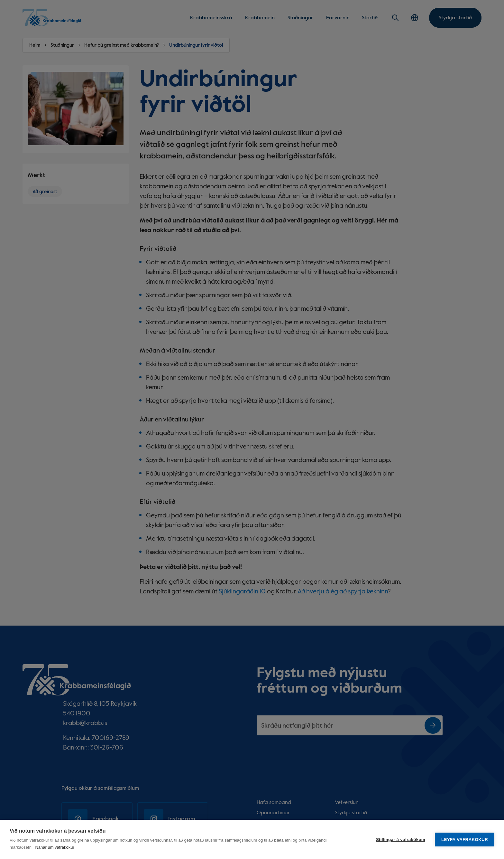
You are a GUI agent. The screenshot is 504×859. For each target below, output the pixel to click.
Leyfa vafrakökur (465, 840)
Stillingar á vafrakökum (401, 840)
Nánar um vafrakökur (55, 847)
